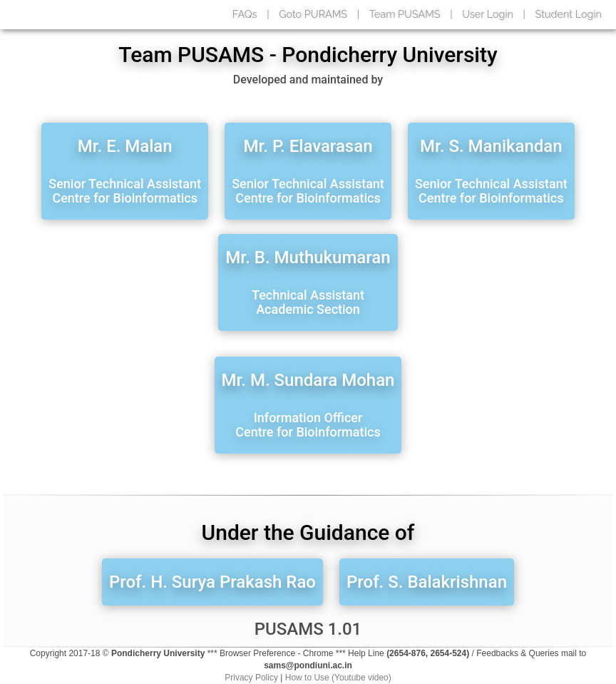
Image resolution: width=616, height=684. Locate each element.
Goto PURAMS (313, 14)
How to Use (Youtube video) (338, 678)
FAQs (245, 14)
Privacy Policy (251, 678)
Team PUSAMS (405, 14)
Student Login (569, 14)
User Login (488, 14)
